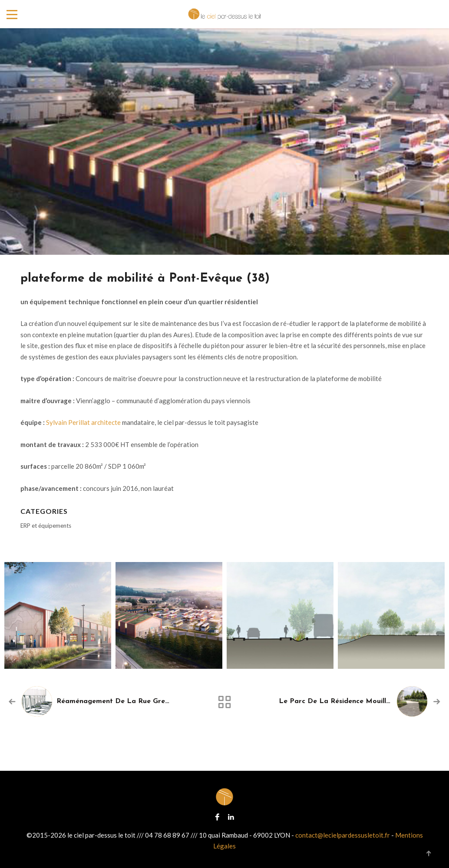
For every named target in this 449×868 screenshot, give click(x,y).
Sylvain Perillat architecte (83, 422)
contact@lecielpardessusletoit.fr (343, 835)
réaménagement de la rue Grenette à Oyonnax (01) (147, 701)
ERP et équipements (46, 526)
